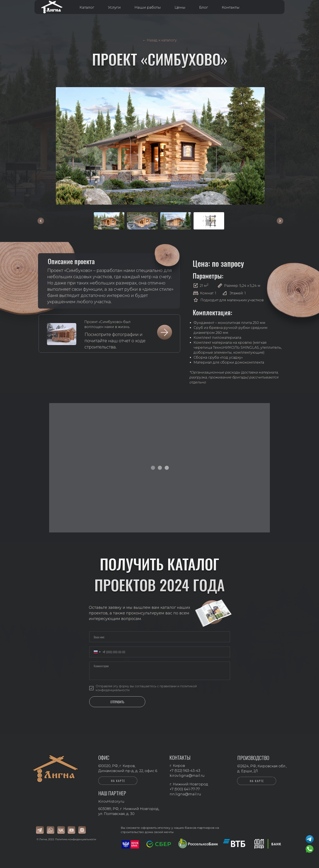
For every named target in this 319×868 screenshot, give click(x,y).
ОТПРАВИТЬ (117, 702)
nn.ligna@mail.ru (185, 794)
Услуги (114, 7)
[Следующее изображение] (280, 221)
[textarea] (160, 671)
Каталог (87, 7)
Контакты (231, 7)
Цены (180, 7)
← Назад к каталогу (160, 40)
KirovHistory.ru (111, 801)
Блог (204, 7)
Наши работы (148, 7)
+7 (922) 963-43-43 (185, 771)
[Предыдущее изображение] (41, 221)
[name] (160, 637)
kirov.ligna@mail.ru (187, 776)
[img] (62, 334)
